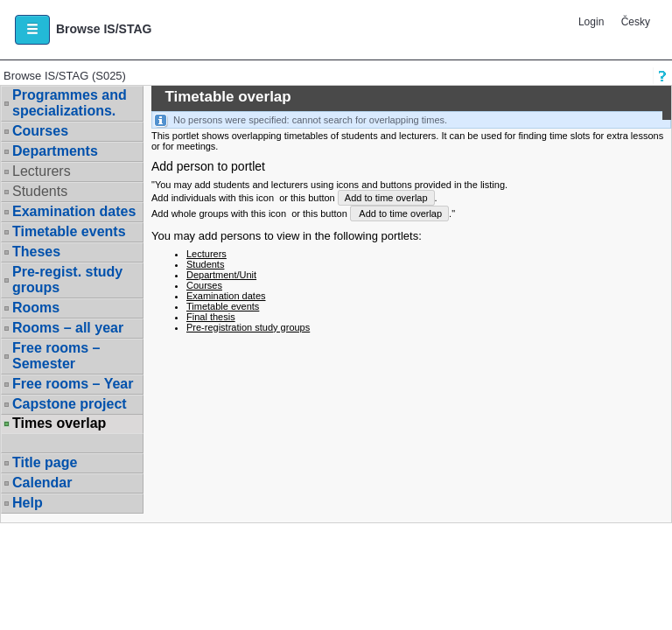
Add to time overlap (386, 198)
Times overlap (59, 423)
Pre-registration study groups (248, 327)
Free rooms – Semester (56, 356)
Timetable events (69, 231)
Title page (45, 462)
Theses (36, 252)
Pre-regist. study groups (67, 280)
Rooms (36, 308)
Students (40, 191)
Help (28, 503)
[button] (32, 30)
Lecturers (42, 171)
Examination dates (74, 211)
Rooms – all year (68, 328)
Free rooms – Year (73, 384)
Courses (40, 131)
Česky (636, 22)
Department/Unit (221, 275)
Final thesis (211, 317)
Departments (55, 151)
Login (591, 22)
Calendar (42, 483)
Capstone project (70, 404)
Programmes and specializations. (70, 103)
